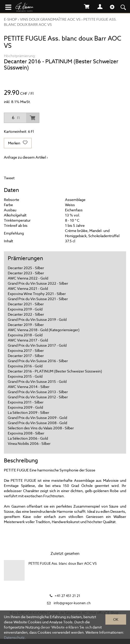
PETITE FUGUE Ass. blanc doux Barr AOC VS (63, 564)
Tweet (9, 178)
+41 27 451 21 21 (67, 596)
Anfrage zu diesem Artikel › (26, 157)
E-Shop (10, 19)
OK (116, 619)
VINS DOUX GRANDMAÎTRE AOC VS (50, 19)
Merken (18, 143)
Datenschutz (14, 638)
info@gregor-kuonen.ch (72, 603)
